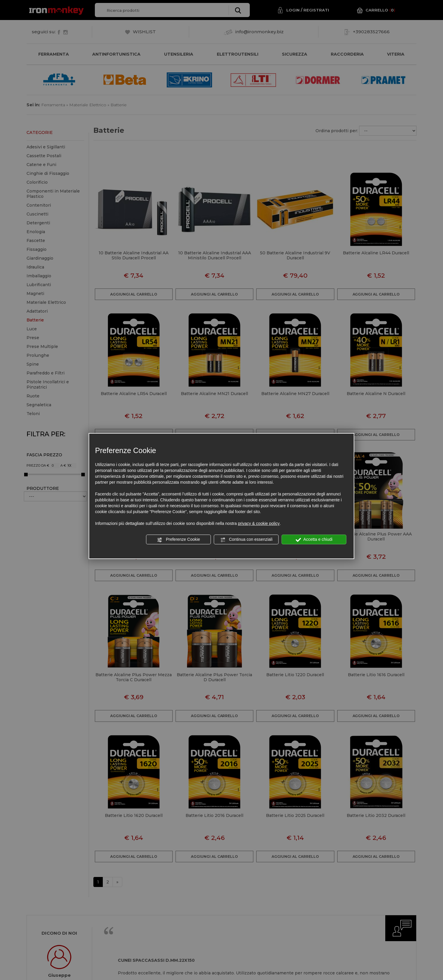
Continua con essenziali (246, 540)
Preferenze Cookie (178, 540)
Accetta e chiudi (314, 540)
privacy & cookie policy (259, 523)
